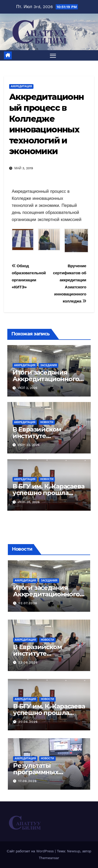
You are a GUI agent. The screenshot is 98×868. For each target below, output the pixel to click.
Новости (47, 422)
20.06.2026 (28, 722)
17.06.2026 (28, 781)
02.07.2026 (28, 603)
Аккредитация (21, 86)
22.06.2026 (28, 662)
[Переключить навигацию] (53, 55)
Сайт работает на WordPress (31, 851)
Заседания (48, 365)
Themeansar (49, 858)
